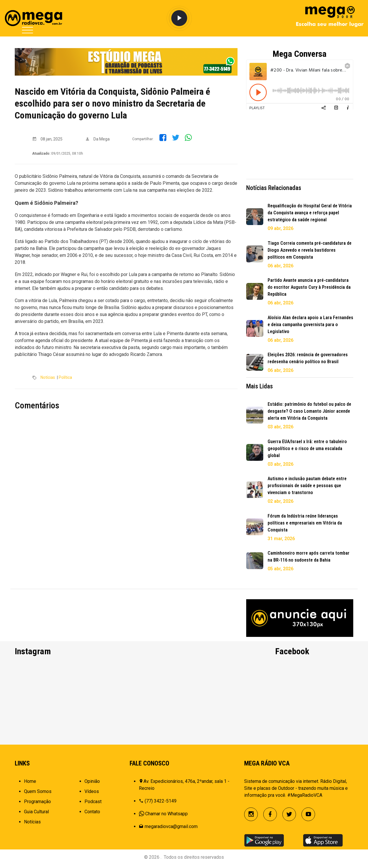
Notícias (48, 377)
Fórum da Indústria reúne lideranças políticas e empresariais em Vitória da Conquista (305, 523)
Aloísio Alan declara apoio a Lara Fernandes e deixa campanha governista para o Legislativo (310, 325)
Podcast (93, 804)
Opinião (92, 784)
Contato (92, 815)
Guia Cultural (36, 815)
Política (65, 377)
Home (30, 784)
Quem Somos (38, 794)
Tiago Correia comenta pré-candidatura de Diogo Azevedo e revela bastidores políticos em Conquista (310, 250)
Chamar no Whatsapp (166, 817)
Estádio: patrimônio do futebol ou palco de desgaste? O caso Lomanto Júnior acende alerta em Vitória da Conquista (309, 411)
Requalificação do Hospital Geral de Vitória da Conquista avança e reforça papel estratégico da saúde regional (310, 213)
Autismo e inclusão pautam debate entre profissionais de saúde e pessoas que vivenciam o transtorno (307, 486)
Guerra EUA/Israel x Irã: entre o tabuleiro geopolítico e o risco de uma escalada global (307, 448)
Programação (37, 804)
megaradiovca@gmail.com (171, 829)
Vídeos (92, 794)
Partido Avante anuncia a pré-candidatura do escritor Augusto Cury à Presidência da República (309, 287)
